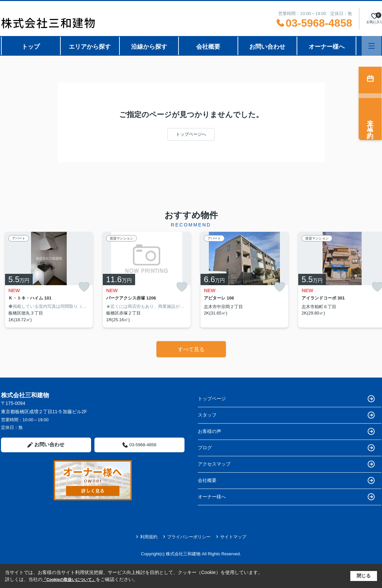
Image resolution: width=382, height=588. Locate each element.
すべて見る (191, 349)
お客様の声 (286, 431)
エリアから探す (90, 47)
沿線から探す (149, 47)
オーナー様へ (327, 47)
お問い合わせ (267, 47)
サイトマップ (231, 537)
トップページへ (191, 134)
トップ (31, 47)
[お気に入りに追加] (84, 287)
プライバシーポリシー (187, 537)
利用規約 (147, 537)
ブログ (286, 448)
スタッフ (286, 415)
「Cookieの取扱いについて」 (69, 580)
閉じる (364, 576)
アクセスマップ (286, 464)
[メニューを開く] (371, 46)
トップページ (286, 399)
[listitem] (49, 280)
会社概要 (208, 47)
